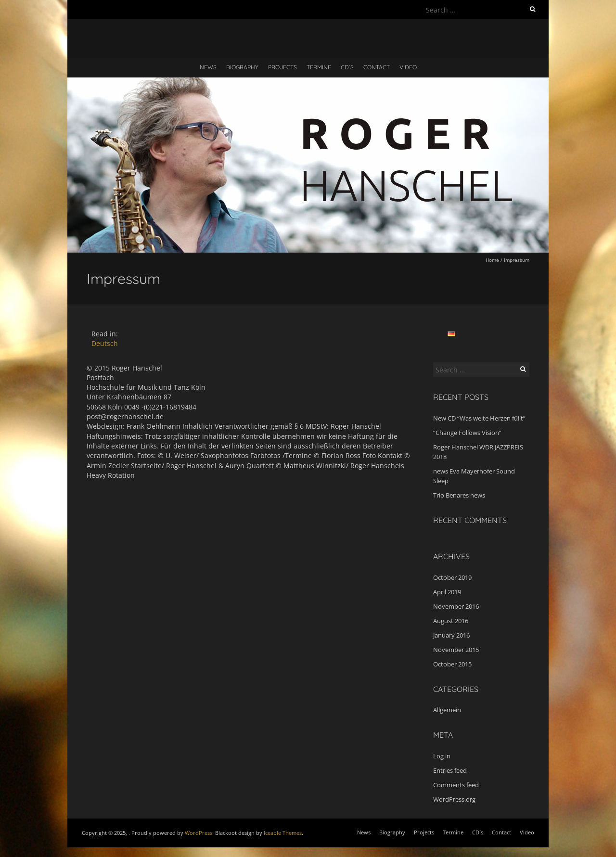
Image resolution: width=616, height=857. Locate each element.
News (208, 67)
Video (408, 67)
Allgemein (447, 710)
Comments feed (456, 785)
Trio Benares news (459, 495)
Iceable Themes (283, 833)
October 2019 (452, 577)
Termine (319, 67)
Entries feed (450, 770)
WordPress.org (454, 799)
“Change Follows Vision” (467, 433)
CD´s (347, 67)
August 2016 (451, 621)
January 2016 (451, 635)
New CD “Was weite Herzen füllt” (479, 418)
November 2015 (456, 650)
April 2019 (447, 592)
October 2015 (452, 664)
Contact (377, 67)
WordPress (199, 833)
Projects (282, 67)
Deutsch (105, 343)
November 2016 (456, 606)
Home (492, 260)
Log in (442, 756)
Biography (242, 67)
